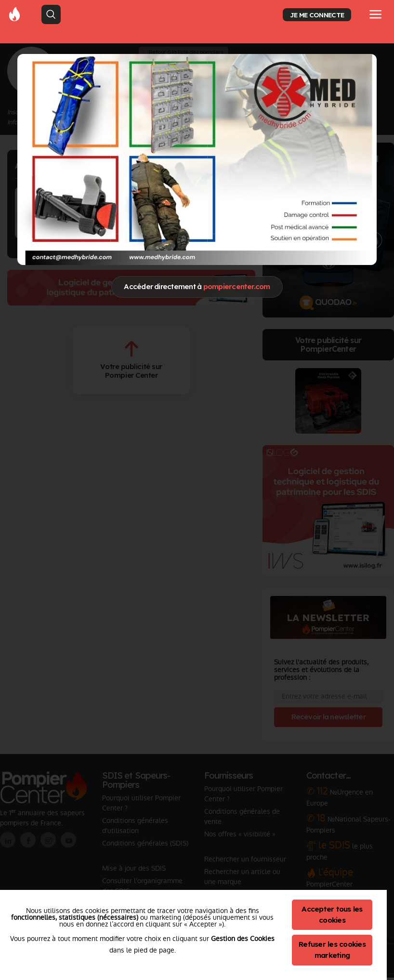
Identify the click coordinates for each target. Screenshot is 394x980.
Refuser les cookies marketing (332, 950)
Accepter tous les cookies (332, 914)
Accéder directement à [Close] (197, 286)
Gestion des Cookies (243, 939)
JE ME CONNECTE (317, 15)
